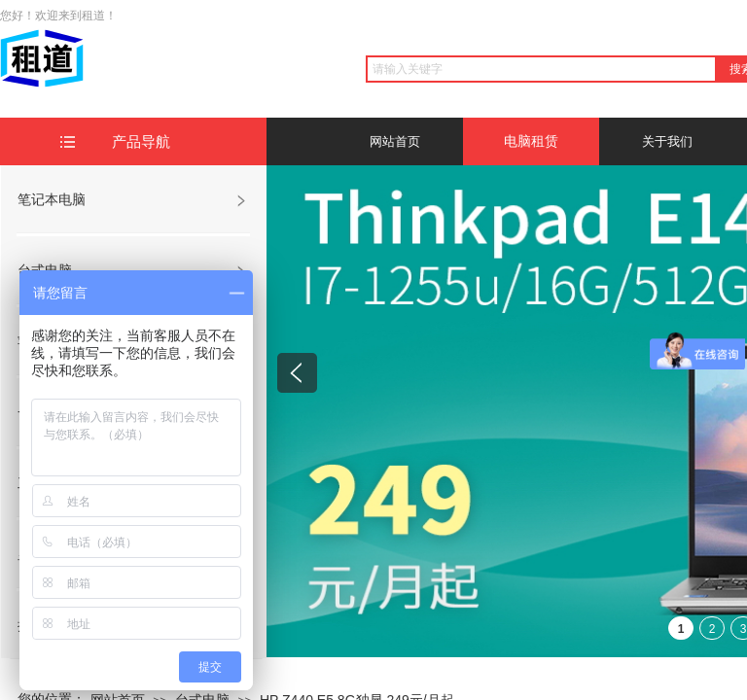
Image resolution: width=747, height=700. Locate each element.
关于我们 (667, 141)
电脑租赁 (531, 141)
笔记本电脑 (52, 199)
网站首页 (395, 141)
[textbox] (541, 69)
